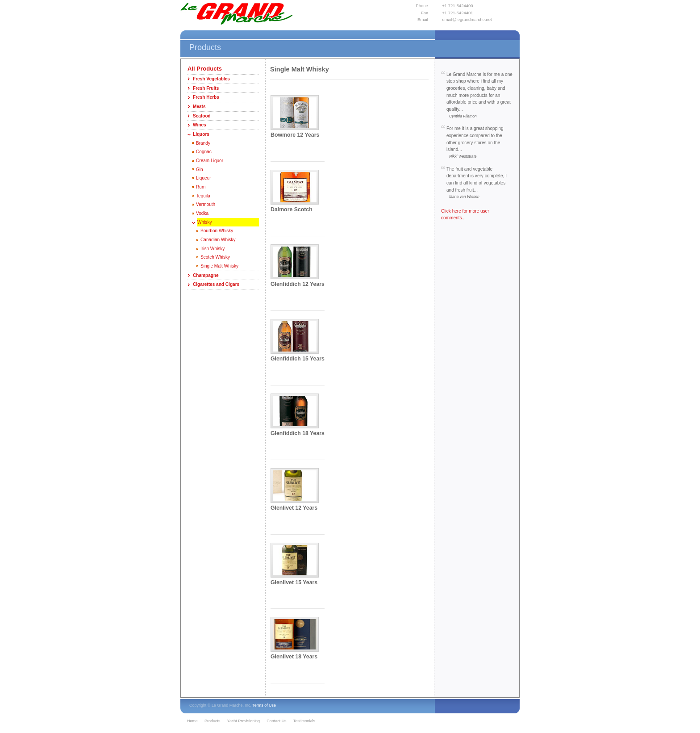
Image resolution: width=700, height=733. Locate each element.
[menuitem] (195, 721)
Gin (200, 170)
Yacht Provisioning (244, 721)
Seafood (202, 116)
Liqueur (204, 178)
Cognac (204, 152)
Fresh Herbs (206, 97)
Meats (199, 107)
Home (192, 721)
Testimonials (304, 721)
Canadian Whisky (218, 240)
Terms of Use (264, 705)
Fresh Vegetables (211, 79)
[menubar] (252, 721)
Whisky (204, 222)
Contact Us (276, 721)
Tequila (203, 196)
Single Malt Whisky (219, 266)
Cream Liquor (210, 161)
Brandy (203, 143)
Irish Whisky (212, 249)
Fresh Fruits (206, 88)
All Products (205, 69)
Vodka (202, 213)
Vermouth (206, 204)
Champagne (206, 275)
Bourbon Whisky (217, 231)
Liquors (201, 134)
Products (212, 721)
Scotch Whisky (215, 257)
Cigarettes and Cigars (216, 284)
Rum (201, 187)
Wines (200, 125)
